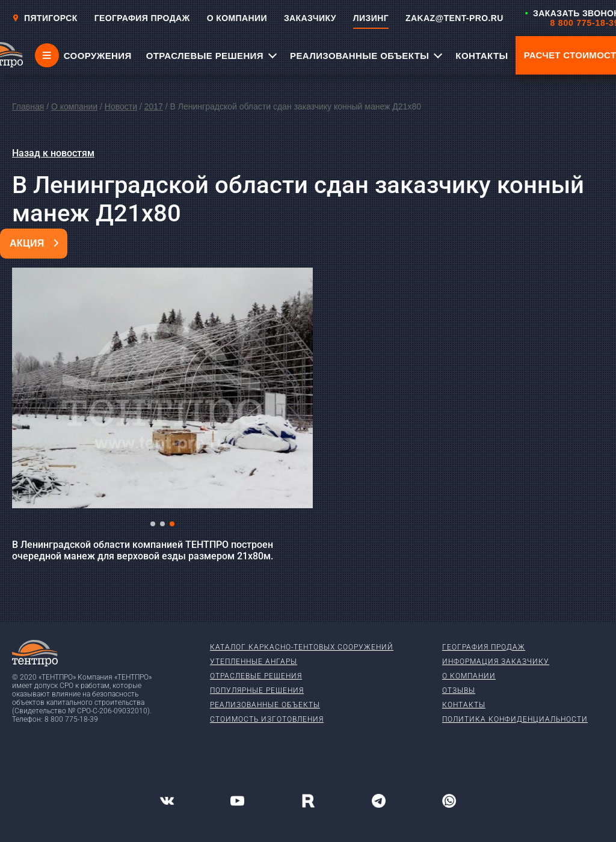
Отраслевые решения (256, 676)
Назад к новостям (53, 153)
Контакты (464, 705)
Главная (28, 106)
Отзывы (459, 690)
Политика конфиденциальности (515, 719)
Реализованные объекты (265, 705)
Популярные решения (257, 690)
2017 (154, 106)
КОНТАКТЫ (482, 56)
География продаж (484, 647)
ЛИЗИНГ (371, 18)
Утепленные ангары (254, 662)
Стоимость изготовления (267, 719)
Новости (121, 106)
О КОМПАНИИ (237, 18)
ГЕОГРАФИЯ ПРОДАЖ (142, 18)
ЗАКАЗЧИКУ (310, 18)
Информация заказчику (496, 662)
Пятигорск (45, 18)
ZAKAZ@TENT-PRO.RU (454, 18)
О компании (74, 106)
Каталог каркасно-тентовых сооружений (302, 647)
